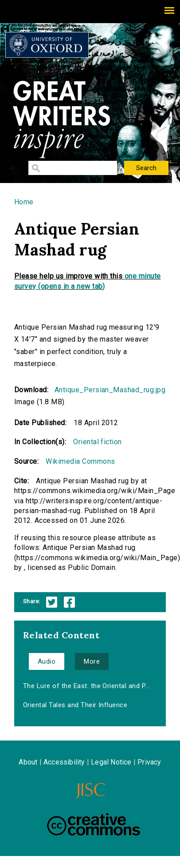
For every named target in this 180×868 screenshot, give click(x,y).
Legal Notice (111, 762)
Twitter (52, 602)
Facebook (69, 602)
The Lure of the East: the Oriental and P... (86, 686)
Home (24, 202)
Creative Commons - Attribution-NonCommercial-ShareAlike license (94, 824)
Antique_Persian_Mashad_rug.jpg (110, 390)
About (28, 762)
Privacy (149, 762)
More (92, 661)
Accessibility (64, 762)
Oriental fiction (98, 442)
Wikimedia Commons (80, 461)
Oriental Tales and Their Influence (75, 705)
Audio (47, 661)
